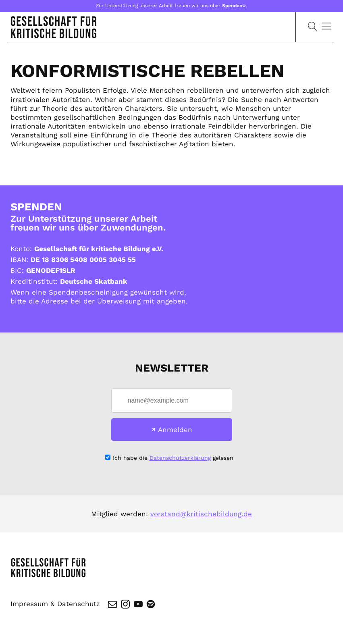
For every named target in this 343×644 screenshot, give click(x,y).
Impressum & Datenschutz (55, 604)
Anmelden (175, 430)
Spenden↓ (234, 6)
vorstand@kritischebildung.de (201, 514)
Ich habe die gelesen (173, 458)
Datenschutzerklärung (180, 458)
